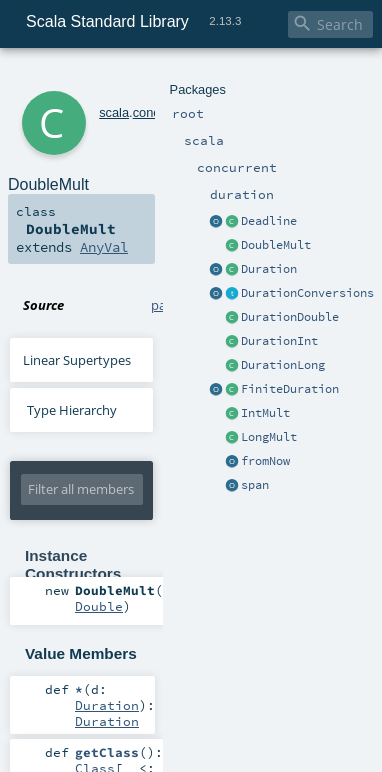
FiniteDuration (290, 389)
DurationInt (279, 341)
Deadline (269, 221)
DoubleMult (276, 245)
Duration (269, 269)
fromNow (265, 461)
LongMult (269, 437)
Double (99, 606)
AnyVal (104, 247)
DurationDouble (290, 317)
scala (114, 112)
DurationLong (283, 365)
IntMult (265, 413)
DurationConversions (307, 293)
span (255, 485)
